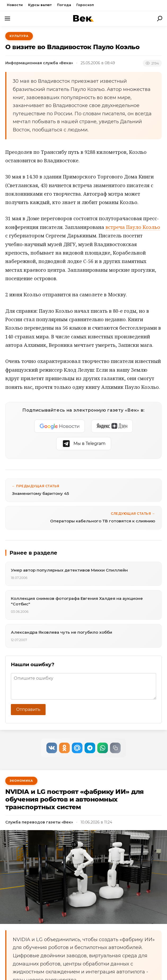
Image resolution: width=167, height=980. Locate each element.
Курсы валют (40, 5)
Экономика (21, 781)
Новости (15, 5)
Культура (19, 36)
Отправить (28, 709)
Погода (64, 5)
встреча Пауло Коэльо (133, 227)
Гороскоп (85, 5)
